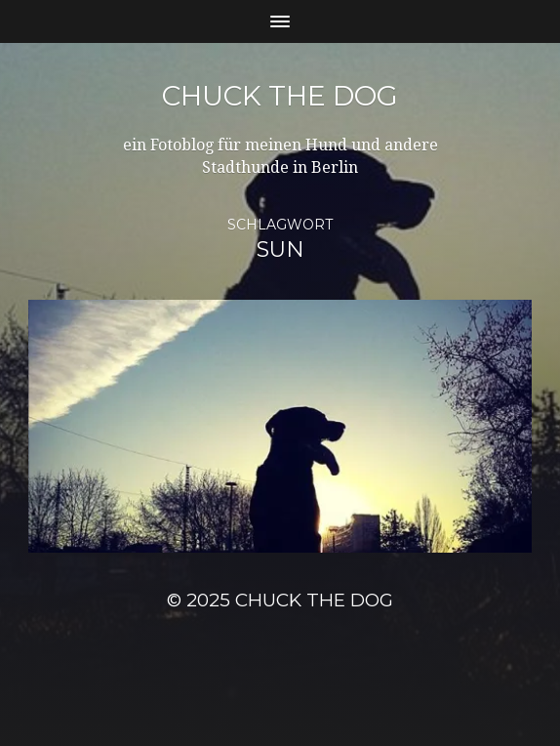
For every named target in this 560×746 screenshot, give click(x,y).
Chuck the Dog (280, 96)
